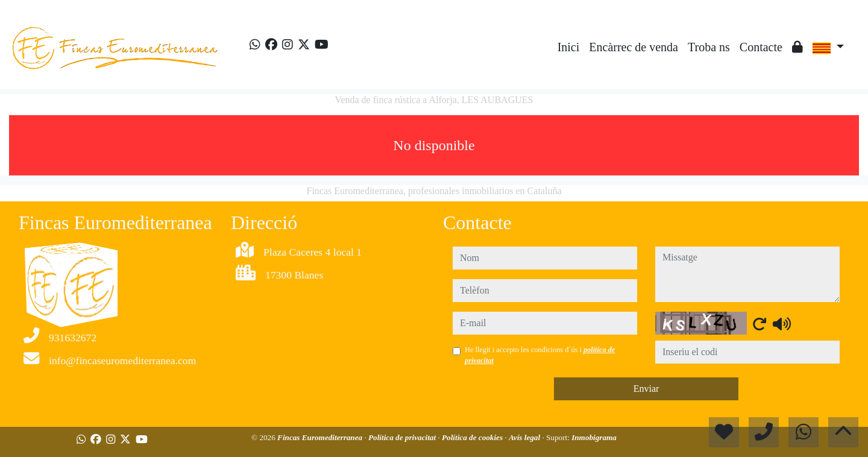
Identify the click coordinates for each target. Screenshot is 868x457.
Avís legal (525, 437)
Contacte (761, 47)
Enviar (646, 389)
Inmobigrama (594, 437)
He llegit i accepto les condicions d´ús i (540, 355)
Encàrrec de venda (634, 47)
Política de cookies (473, 437)
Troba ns (709, 47)
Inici (569, 47)
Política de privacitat (403, 437)
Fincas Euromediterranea (321, 437)
